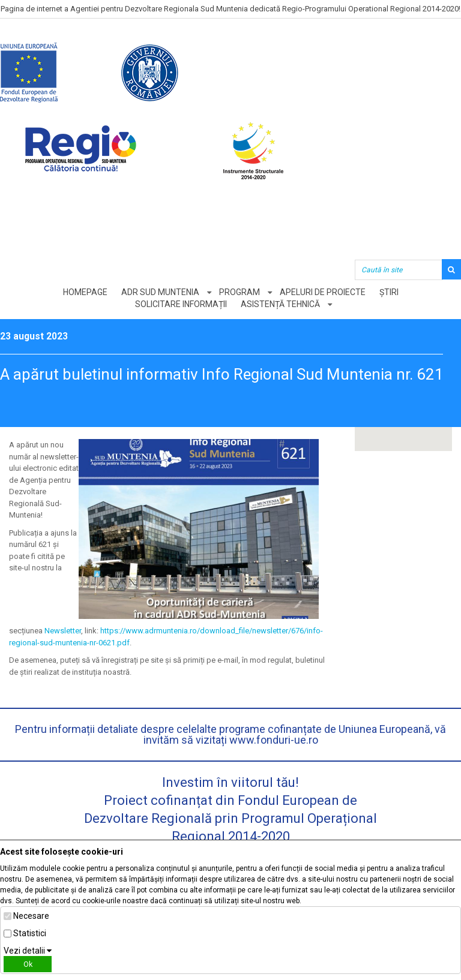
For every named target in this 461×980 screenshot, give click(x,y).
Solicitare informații (181, 304)
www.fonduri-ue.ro (274, 740)
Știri (389, 292)
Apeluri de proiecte (323, 292)
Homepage (85, 292)
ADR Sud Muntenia (160, 292)
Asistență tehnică (280, 304)
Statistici (30, 933)
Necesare (31, 916)
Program (240, 292)
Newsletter (63, 631)
